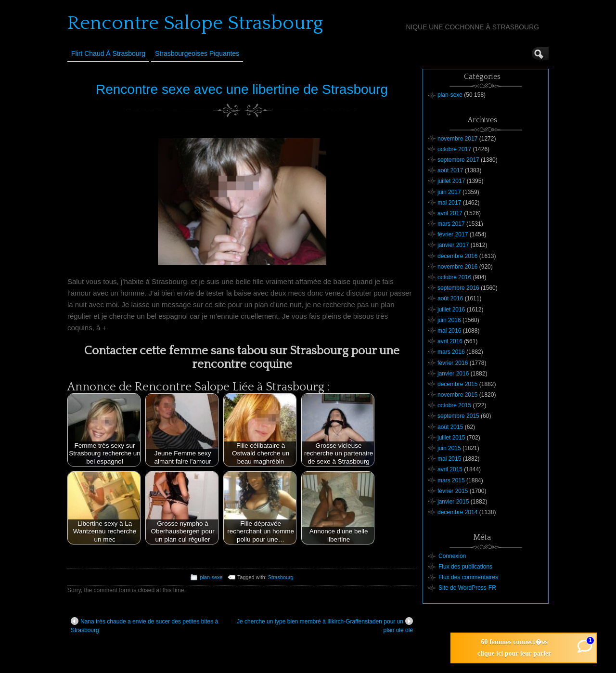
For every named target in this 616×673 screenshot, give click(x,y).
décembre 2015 (457, 384)
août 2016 (450, 298)
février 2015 (453, 491)
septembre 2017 (458, 160)
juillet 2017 (451, 181)
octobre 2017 (454, 149)
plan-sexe (211, 577)
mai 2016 (449, 331)
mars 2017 (451, 224)
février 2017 (453, 234)
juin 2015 (449, 448)
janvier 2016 (453, 374)
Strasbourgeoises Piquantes (197, 53)
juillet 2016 (451, 310)
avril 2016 (450, 341)
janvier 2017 (453, 245)
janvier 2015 (453, 502)
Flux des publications (465, 567)
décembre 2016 (457, 256)
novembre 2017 (457, 139)
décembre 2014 (457, 512)
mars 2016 (451, 352)
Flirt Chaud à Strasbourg (108, 53)
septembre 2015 (458, 416)
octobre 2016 (454, 277)
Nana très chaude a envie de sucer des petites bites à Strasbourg (144, 625)
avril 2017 (450, 213)
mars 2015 (451, 480)
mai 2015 (449, 459)
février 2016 (453, 363)
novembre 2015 (457, 395)
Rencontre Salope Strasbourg (195, 23)
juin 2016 (449, 320)
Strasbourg (281, 577)
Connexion (452, 556)
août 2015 (450, 427)
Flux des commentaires (468, 577)
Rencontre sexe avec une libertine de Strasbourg (242, 89)
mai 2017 (449, 203)
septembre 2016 (458, 288)
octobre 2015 (454, 405)
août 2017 (450, 170)
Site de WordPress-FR (467, 588)
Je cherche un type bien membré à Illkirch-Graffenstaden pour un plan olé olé (325, 625)
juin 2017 (449, 192)
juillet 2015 (451, 438)
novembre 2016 (457, 267)
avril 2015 (450, 469)
